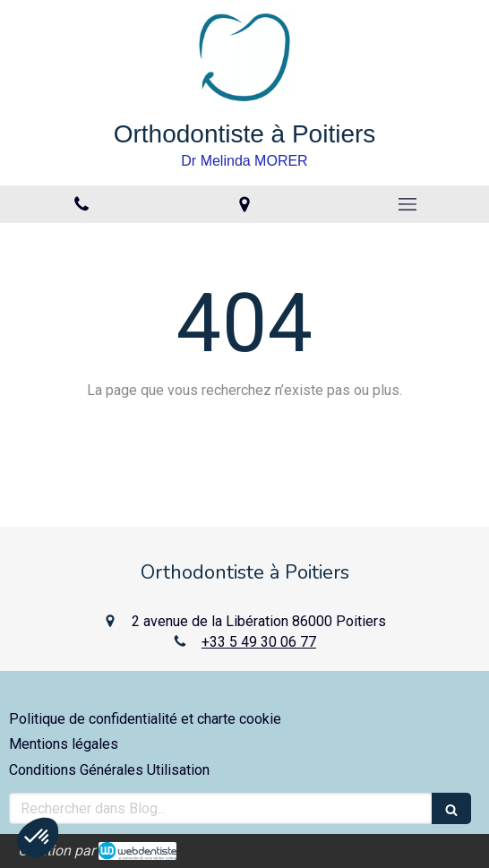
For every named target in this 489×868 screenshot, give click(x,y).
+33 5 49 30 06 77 (259, 642)
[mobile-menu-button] (407, 204)
